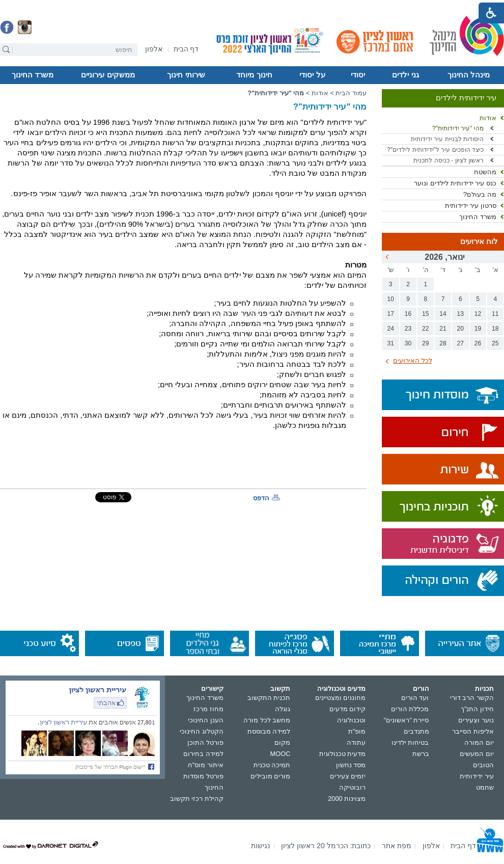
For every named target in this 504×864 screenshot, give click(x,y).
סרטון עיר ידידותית (471, 206)
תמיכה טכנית (272, 765)
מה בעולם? (480, 194)
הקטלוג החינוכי (202, 731)
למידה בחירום (203, 754)
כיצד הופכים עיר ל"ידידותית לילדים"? (435, 150)
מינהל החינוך (469, 75)
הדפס (261, 498)
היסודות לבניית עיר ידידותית (447, 139)
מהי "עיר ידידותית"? (458, 128)
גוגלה (283, 709)
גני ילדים (405, 75)
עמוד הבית (351, 93)
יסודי (358, 75)
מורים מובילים (271, 776)
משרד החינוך (33, 75)
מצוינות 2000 (347, 799)
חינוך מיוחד (254, 75)
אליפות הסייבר (473, 731)
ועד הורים (415, 698)
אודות (488, 118)
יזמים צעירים (348, 776)
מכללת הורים (410, 709)
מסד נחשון (351, 765)
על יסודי (312, 75)
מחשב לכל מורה (267, 720)
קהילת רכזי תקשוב (197, 799)
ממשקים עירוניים (108, 75)
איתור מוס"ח (206, 765)
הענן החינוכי (206, 720)
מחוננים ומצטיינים (341, 698)
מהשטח (485, 172)
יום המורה (479, 742)
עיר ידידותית (477, 776)
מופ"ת (357, 731)
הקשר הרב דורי (472, 698)
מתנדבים (416, 731)
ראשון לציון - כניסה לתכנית (449, 160)
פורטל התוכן (205, 742)
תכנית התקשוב (269, 698)
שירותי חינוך (186, 75)
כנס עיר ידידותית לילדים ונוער (455, 183)
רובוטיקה (352, 787)
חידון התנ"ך (477, 709)
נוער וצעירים (476, 720)
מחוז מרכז (208, 709)
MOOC (281, 754)
